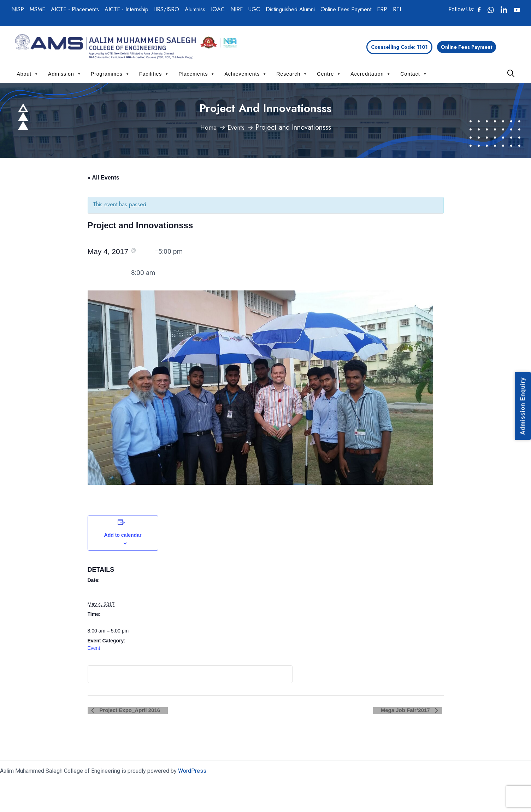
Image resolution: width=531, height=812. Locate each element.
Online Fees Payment (346, 9)
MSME (37, 9)
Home (207, 127)
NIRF (237, 9)
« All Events (104, 178)
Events (237, 127)
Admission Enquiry (523, 406)
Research (292, 74)
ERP (382, 9)
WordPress (192, 771)
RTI (397, 9)
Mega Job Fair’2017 (410, 710)
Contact (414, 74)
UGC (254, 9)
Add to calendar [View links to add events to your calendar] (123, 535)
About (28, 74)
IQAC (218, 9)
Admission (65, 74)
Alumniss (195, 9)
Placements (197, 74)
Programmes (110, 74)
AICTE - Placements (75, 9)
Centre (329, 74)
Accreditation (371, 74)
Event (94, 648)
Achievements (246, 74)
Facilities (154, 74)
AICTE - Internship (126, 9)
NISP (18, 9)
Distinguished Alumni (290, 9)
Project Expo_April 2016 (125, 710)
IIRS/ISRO (167, 9)
